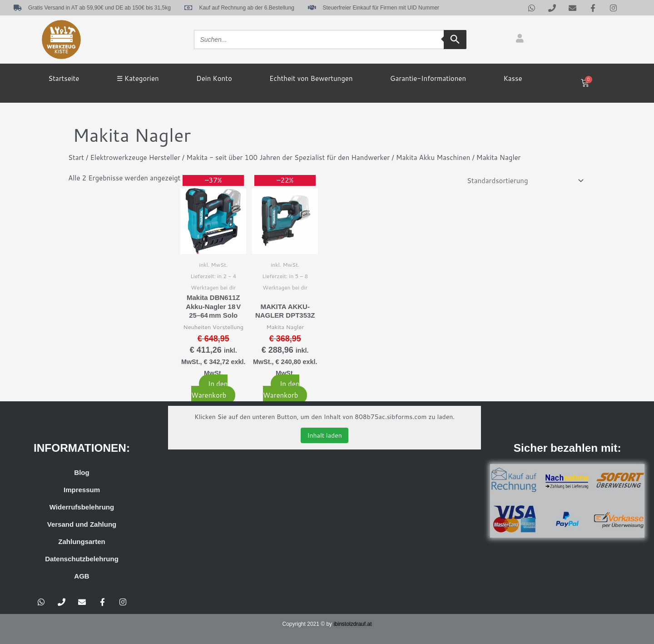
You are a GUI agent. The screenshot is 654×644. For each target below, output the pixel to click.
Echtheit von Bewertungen (311, 78)
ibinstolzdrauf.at (352, 624)
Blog (82, 473)
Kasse (513, 78)
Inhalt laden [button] (324, 435)
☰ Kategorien (138, 78)
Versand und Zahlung (82, 525)
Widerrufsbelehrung (82, 507)
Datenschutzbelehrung (82, 559)
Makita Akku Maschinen (433, 157)
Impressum (82, 490)
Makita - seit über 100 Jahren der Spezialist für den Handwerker (288, 157)
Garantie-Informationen (428, 78)
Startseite (64, 78)
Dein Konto (214, 78)
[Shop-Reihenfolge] (524, 181)
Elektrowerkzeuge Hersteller (135, 157)
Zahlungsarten (82, 542)
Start (76, 157)
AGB (82, 577)
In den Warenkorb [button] (209, 389)
